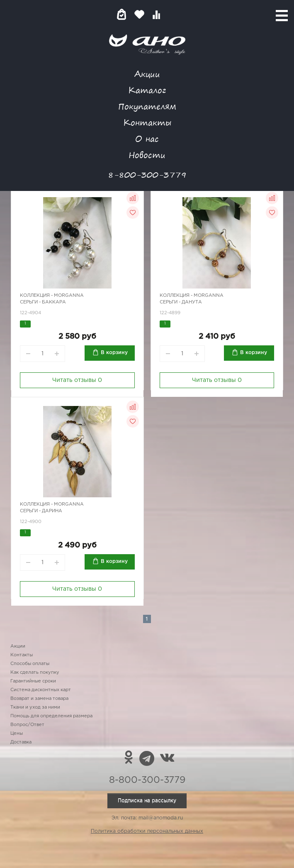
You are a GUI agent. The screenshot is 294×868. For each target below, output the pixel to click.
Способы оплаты (30, 664)
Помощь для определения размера (51, 716)
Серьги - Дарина (41, 511)
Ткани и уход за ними (35, 707)
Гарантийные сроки (33, 681)
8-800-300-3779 (147, 175)
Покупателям (147, 106)
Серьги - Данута (181, 302)
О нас (147, 138)
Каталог (147, 90)
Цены (17, 734)
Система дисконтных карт (41, 690)
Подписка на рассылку (147, 801)
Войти (173, 14)
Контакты (147, 122)
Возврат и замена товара (39, 699)
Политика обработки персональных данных (147, 831)
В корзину (114, 353)
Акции (147, 74)
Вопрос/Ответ (27, 725)
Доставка (21, 742)
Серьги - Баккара (43, 302)
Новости (147, 155)
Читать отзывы (77, 380)
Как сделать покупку (35, 672)
